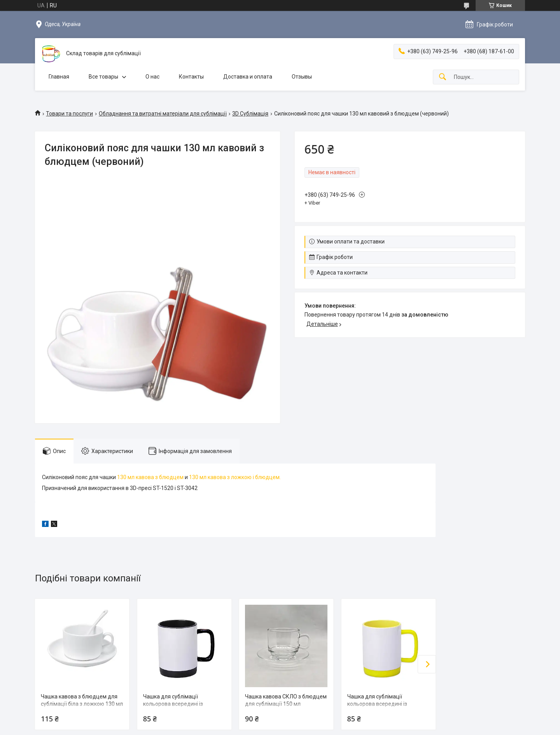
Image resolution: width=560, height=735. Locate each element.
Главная (59, 77)
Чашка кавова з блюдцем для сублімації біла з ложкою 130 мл (82, 700)
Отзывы (302, 77)
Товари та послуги (69, 114)
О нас (152, 77)
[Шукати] (443, 77)
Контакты (191, 77)
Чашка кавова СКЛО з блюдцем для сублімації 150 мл (286, 700)
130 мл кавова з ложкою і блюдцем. (235, 477)
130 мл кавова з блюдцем (150, 477)
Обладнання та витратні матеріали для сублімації (163, 114)
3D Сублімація (250, 114)
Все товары (103, 77)
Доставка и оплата (248, 77)
